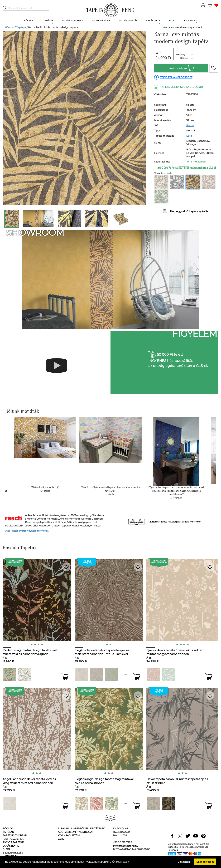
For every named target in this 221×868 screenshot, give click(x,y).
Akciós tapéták (13, 842)
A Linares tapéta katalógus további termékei (174, 522)
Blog (6, 849)
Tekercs (184, 58)
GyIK (61, 839)
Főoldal (10, 27)
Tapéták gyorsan (15, 835)
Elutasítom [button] (184, 862)
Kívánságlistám (69, 835)
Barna (190, 125)
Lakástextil (11, 846)
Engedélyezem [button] (205, 862)
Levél (189, 136)
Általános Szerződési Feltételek (81, 828)
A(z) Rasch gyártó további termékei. (27, 531)
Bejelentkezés (13, 853)
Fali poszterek (13, 839)
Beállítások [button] (121, 862)
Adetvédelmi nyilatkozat (76, 832)
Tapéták (21, 27)
